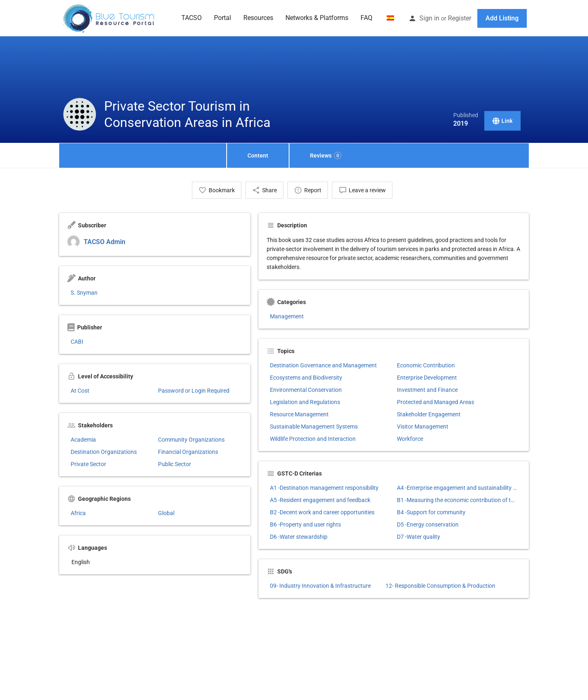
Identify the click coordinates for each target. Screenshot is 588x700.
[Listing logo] (80, 114)
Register (460, 18)
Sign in (429, 18)
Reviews (326, 156)
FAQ (366, 18)
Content (258, 156)
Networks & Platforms (317, 18)
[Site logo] (109, 18)
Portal (223, 18)
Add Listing (502, 18)
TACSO (192, 18)
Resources (258, 18)
